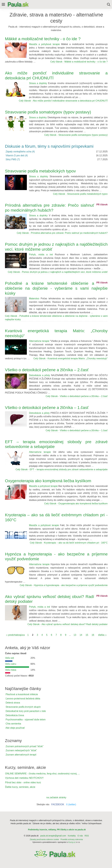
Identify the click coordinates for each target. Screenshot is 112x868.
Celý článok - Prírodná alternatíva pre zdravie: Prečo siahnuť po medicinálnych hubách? (62, 233)
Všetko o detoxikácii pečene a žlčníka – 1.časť (47, 408)
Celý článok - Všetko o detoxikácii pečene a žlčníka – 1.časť (77, 430)
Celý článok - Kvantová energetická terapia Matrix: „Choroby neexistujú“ (71, 358)
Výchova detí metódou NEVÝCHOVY (24, 778)
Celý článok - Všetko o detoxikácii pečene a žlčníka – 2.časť (77, 396)
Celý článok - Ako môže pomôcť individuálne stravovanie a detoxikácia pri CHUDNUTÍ (63, 101)
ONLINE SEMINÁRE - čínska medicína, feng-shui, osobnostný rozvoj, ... (42, 774)
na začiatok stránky (56, 797)
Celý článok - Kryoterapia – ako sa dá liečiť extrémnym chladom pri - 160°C (69, 543)
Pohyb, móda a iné (41, 255)
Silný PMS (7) (13, 159)
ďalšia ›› (102, 635)
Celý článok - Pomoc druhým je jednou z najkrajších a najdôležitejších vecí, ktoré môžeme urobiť (58, 272)
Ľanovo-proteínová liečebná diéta (23, 699)
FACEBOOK (58, 804)
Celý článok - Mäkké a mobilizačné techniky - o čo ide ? (79, 62)
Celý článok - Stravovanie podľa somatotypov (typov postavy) (76, 135)
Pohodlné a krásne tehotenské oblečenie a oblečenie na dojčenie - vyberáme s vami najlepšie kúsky (56, 288)
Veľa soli (10, 658)
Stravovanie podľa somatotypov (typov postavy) (48, 112)
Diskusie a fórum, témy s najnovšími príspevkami (49, 146)
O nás (80, 836)
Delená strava (13, 703)
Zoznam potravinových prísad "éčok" (24, 746)
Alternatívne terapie (39, 341)
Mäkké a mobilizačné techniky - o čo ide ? (43, 39)
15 (87, 635)
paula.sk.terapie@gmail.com (53, 836)
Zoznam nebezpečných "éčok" (21, 750)
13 (75, 635)
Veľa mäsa (11, 670)
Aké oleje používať (15, 728)
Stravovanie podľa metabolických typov (40, 171)
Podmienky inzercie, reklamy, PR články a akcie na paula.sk (57, 830)
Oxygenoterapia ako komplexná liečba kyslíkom (48, 481)
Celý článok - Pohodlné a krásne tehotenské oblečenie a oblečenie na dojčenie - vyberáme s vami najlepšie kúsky (56, 318)
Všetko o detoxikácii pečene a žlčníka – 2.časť (47, 370)
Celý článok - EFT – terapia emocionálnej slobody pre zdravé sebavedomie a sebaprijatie (62, 469)
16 (93, 635)
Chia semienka (13, 724)
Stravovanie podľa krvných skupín (23, 707)
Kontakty (72, 836)
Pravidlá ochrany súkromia (72, 839)
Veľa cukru (11, 664)
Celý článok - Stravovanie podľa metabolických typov (80, 194)
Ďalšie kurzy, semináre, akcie (20, 787)
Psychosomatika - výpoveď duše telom (26, 720)
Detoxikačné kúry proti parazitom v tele (26, 711)
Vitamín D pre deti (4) (17, 155)
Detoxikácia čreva (15, 715)
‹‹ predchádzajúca (15, 635)
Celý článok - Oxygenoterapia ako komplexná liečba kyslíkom (76, 504)
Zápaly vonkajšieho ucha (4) (20, 152)
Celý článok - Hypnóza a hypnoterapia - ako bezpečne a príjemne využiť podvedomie (64, 585)
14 (81, 635)
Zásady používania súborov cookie (44, 839)
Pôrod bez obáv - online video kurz (23, 782)
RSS (87, 836)
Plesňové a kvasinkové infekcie (22, 694)
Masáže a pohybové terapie (44, 44)
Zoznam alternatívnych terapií (21, 755)
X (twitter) (71, 804)
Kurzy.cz (72, 842)
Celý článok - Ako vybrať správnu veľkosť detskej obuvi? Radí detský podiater (68, 624)
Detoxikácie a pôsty (40, 375)
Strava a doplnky (38, 83)
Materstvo (34, 298)
